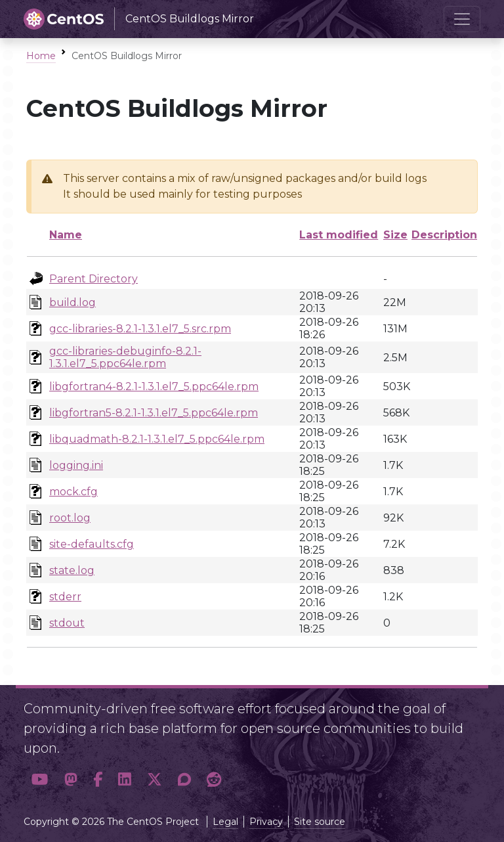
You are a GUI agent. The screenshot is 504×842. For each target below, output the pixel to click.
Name (66, 235)
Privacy (266, 822)
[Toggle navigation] (462, 19)
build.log (73, 302)
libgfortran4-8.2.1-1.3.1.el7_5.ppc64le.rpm (154, 387)
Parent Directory (94, 279)
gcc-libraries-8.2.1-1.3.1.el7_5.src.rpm (140, 329)
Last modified (339, 235)
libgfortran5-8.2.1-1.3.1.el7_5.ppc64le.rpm (154, 413)
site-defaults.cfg (92, 544)
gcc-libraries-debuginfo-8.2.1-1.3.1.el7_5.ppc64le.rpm (125, 357)
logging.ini (76, 465)
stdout (67, 623)
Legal (225, 822)
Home (41, 56)
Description (444, 235)
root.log (70, 518)
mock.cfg (73, 492)
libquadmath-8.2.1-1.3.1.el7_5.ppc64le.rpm (157, 439)
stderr (65, 597)
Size (395, 235)
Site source (320, 822)
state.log (72, 570)
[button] (40, 780)
